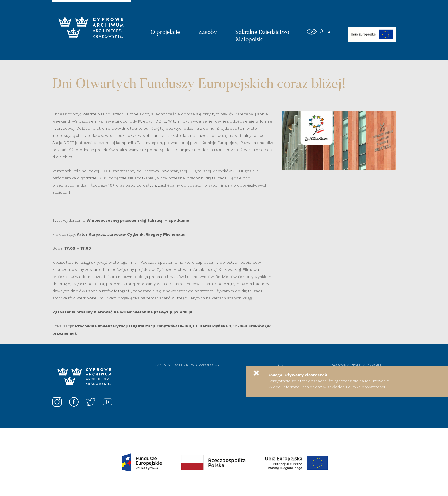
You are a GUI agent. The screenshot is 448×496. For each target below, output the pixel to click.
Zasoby (208, 32)
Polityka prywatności (365, 387)
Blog (278, 365)
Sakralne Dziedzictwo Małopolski (262, 35)
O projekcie (165, 32)
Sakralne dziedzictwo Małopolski (188, 365)
